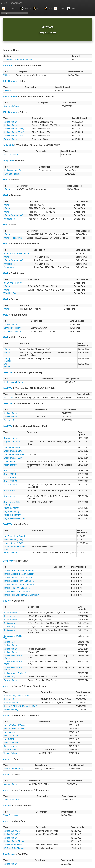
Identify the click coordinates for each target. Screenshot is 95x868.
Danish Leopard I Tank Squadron (19, 581)
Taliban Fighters (11, 753)
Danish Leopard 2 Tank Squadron (19, 574)
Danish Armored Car (13, 170)
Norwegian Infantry (12, 331)
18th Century (10, 81)
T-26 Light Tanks (11, 293)
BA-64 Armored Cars (13, 283)
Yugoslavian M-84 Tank (14, 518)
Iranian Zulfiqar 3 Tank (14, 729)
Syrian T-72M (10, 750)
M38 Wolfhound (8, 366)
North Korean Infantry (13, 382)
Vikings (7, 75)
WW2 (5, 180)
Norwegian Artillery (12, 328)
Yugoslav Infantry (11, 508)
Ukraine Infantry (11, 710)
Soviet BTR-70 (10, 481)
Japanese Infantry (12, 174)
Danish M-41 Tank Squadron (17, 588)
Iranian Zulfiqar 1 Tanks (14, 725)
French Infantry (10, 139)
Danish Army (9, 623)
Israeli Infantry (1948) (13, 540)
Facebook (59, 9)
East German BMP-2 (13, 451)
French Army (9, 677)
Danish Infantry (10, 122)
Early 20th (8, 145)
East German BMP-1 (13, 447)
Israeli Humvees (11, 743)
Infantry (7, 189)
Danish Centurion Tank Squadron (19, 570)
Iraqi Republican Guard (14, 536)
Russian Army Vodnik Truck (16, 696)
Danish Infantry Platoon (14, 841)
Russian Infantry (11, 699)
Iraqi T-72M (9, 739)
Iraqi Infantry (9, 732)
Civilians (7, 91)
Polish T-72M (9, 471)
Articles (38, 9)
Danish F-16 (9, 642)
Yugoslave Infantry (12, 515)
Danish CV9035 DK (12, 831)
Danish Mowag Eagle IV (14, 673)
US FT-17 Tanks (11, 155)
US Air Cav (8, 398)
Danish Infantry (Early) (14, 129)
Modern (7, 601)
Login (71, 9)
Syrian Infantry (10, 553)
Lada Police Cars (11, 800)
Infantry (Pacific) (7, 360)
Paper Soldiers (10, 9)
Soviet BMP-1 (10, 474)
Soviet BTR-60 (10, 478)
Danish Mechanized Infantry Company (21, 595)
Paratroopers (9, 219)
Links (48, 9)
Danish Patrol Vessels (13, 845)
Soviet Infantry (10, 485)
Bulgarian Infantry (11, 438)
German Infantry (11, 420)
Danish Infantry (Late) (13, 136)
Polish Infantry (10, 461)
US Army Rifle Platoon (14, 848)
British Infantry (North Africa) (16, 253)
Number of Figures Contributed (18, 60)
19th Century (10, 97)
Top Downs (9, 854)
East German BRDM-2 (14, 454)
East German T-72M (13, 458)
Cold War (8, 373)
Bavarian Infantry (11, 106)
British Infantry (10, 613)
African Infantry (10, 784)
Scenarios (26, 9)
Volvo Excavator (11, 815)
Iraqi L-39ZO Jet (11, 736)
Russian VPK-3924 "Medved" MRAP (20, 706)
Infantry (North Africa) (13, 215)
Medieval (8, 66)
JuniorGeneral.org (12, 3)
